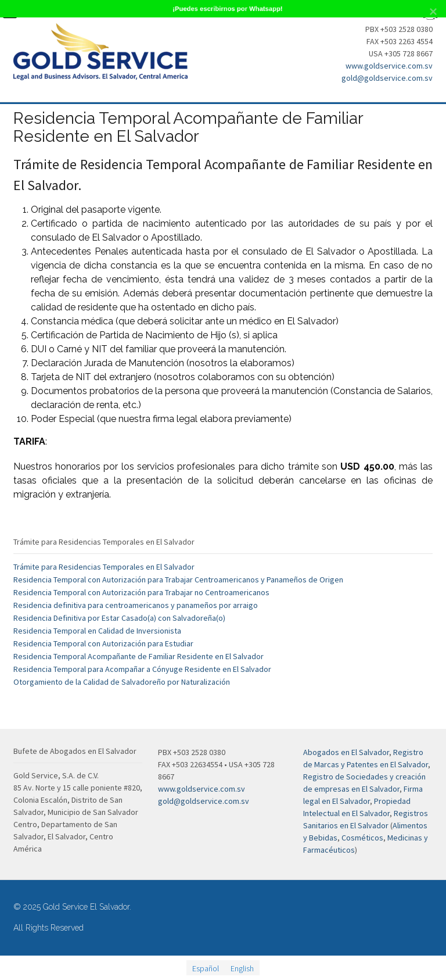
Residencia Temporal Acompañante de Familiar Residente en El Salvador (139, 656)
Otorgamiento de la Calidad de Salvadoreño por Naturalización (122, 682)
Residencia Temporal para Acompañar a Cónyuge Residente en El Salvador (142, 669)
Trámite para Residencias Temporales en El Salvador (104, 567)
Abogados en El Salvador (346, 752)
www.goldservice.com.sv (389, 66)
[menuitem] (206, 968)
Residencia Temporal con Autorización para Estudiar (103, 643)
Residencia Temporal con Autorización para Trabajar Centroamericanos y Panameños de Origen (178, 580)
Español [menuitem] (206, 968)
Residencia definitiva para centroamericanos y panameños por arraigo (136, 605)
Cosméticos (362, 838)
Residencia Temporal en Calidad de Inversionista (97, 631)
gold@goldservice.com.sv (387, 78)
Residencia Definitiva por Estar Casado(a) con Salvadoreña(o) (119, 618)
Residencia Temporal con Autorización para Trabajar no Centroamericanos (141, 592)
